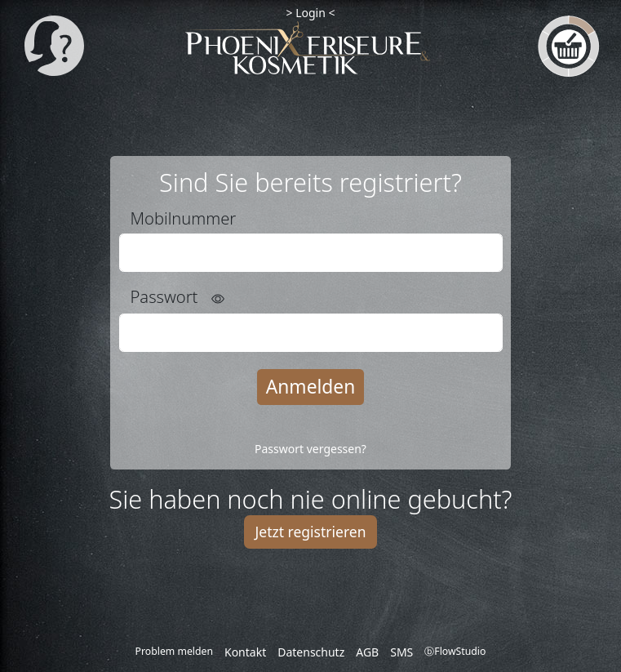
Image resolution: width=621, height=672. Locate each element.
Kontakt (245, 652)
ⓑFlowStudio (455, 651)
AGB (367, 652)
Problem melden (174, 651)
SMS (401, 652)
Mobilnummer (184, 218)
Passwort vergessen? (310, 449)
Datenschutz (311, 652)
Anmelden (310, 387)
